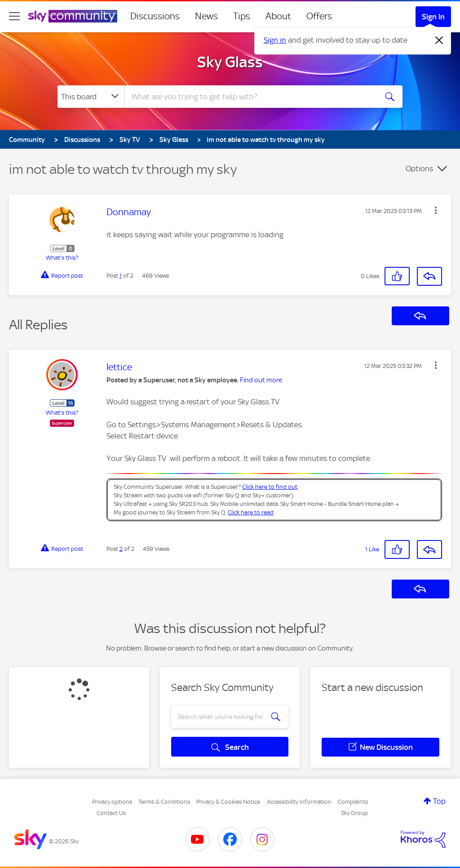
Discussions (155, 16)
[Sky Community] (73, 16)
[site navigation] (14, 16)
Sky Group (354, 813)
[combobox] (250, 97)
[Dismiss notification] (439, 40)
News (206, 16)
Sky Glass (230, 62)
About (278, 16)
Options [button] (419, 168)
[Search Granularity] (91, 97)
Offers (319, 16)
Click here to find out (270, 487)
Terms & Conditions (164, 802)
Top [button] (439, 801)
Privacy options (112, 802)
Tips (242, 16)
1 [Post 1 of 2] (121, 276)
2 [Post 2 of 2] (121, 549)
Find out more (261, 380)
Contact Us (111, 813)
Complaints (353, 802)
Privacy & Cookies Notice (228, 802)
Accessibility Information (299, 802)
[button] (436, 210)
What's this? (62, 258)
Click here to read (251, 512)
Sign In (433, 17)
